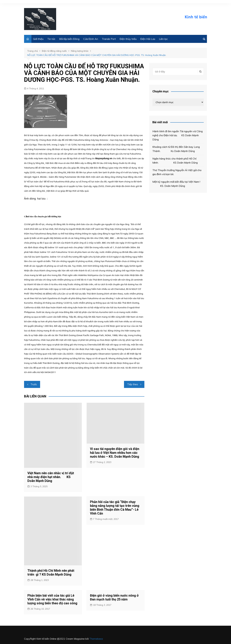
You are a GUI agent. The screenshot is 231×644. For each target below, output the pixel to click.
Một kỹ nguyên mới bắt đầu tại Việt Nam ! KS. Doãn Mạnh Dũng (176, 184)
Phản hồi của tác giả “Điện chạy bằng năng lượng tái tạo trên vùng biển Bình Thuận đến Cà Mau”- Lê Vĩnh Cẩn (115, 508)
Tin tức (51, 39)
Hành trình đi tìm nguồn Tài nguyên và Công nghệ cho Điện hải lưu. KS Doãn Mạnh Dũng (178, 135)
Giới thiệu (38, 39)
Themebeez (96, 639)
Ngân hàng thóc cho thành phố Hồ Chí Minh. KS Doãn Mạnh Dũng (175, 161)
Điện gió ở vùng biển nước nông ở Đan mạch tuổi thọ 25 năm (114, 597)
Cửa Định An (91, 39)
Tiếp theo (133, 384)
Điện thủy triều (128, 39)
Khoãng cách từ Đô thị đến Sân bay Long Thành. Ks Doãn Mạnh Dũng (176, 149)
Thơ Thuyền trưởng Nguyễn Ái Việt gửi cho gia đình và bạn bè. (177, 172)
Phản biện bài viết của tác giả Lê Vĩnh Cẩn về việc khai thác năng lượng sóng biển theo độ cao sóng (52, 599)
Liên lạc (163, 39)
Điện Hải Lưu (148, 39)
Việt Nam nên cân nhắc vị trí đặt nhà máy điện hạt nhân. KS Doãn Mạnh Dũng (51, 477)
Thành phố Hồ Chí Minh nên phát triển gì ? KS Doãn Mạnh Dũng (51, 573)
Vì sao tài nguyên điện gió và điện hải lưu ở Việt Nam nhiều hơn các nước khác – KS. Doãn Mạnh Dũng (115, 453)
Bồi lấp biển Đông (69, 39)
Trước (34, 384)
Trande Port (109, 39)
